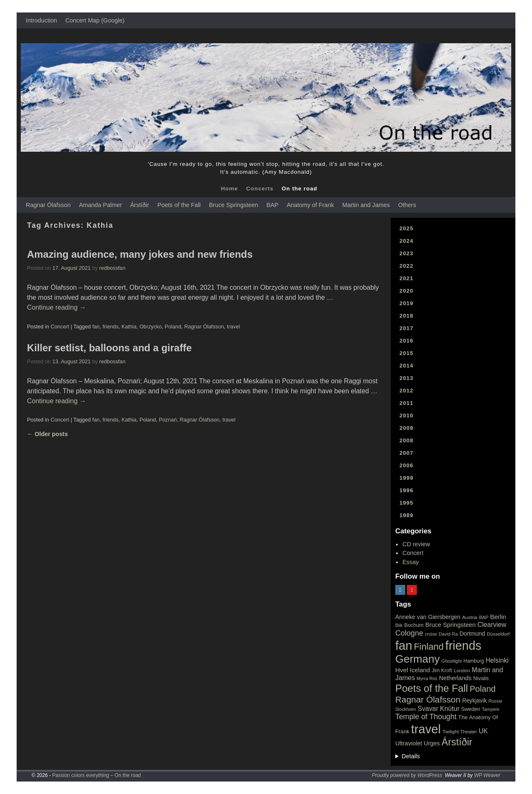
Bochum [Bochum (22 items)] (414, 625)
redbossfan (112, 268)
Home (229, 189)
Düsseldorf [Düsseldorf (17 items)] (498, 634)
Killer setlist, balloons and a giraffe (109, 348)
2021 (406, 278)
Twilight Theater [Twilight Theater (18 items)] (460, 732)
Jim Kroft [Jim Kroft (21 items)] (442, 671)
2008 (406, 440)
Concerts (260, 189)
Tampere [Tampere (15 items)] (490, 709)
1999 (406, 478)
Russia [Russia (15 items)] (495, 701)
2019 (406, 303)
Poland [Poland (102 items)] (483, 689)
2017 (406, 328)
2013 (406, 378)
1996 (406, 490)
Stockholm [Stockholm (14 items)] (406, 709)
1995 (406, 503)
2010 (406, 415)
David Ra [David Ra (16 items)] (448, 634)
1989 (406, 515)
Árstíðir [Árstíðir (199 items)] (457, 742)
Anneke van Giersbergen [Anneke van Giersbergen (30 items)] (428, 617)
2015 (406, 353)
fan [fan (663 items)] (404, 645)
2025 (406, 228)
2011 (406, 403)
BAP (272, 205)
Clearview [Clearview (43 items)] (492, 625)
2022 (406, 266)
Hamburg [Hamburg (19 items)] (474, 661)
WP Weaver (487, 775)
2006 (406, 465)
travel (233, 327)
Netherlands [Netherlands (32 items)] (455, 678)
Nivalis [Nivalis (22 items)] (481, 678)
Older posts (47, 434)
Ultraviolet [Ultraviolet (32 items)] (409, 743)
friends (111, 327)
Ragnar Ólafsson (48, 205)
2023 (406, 253)
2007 (406, 453)
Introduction (41, 20)
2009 (406, 428)
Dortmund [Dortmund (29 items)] (472, 634)
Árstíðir (140, 205)
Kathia (129, 327)
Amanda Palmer (100, 205)
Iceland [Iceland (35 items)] (420, 670)
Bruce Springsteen (234, 205)
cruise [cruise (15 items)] (431, 634)
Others (407, 205)
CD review (416, 544)
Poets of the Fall (179, 205)
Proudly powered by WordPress (407, 775)
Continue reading (57, 307)
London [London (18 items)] (462, 671)
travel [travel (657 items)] (426, 729)
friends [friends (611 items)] (463, 646)
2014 (406, 366)
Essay (410, 562)
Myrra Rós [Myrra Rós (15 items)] (427, 678)
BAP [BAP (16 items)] (484, 617)
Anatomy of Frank (310, 205)
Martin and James (366, 205)
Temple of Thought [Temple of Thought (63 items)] (426, 717)
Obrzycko (150, 327)
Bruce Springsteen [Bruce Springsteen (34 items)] (450, 625)
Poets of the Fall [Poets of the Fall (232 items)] (432, 688)
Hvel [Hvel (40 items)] (402, 670)
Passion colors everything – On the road (97, 775)
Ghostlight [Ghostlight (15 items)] (452, 661)
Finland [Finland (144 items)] (429, 647)
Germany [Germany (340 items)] (417, 659)
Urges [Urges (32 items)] (432, 743)
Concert (60, 327)
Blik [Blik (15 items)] (399, 625)
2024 (406, 241)
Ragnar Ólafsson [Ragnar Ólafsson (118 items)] (428, 699)
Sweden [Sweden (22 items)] (470, 709)
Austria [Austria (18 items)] (470, 617)
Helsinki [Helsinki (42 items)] (497, 660)
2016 (406, 341)
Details (411, 756)
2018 (406, 316)
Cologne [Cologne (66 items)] (409, 633)
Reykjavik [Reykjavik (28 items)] (474, 700)
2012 (406, 391)
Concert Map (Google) (95, 20)
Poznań (168, 420)
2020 (406, 291)
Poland (173, 327)
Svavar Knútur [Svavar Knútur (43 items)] (439, 709)
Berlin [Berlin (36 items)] (498, 617)
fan (96, 327)
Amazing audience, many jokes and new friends (140, 254)
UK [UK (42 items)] (483, 731)
